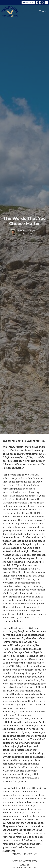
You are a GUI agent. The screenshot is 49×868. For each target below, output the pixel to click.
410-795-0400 (28, 2)
